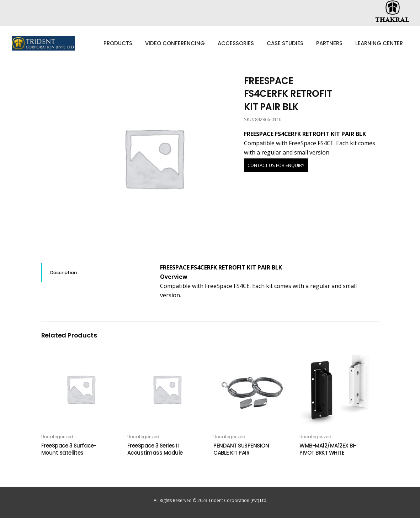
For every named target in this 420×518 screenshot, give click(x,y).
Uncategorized (57, 437)
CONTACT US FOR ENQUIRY (276, 165)
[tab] (95, 273)
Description (63, 273)
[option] (154, 158)
